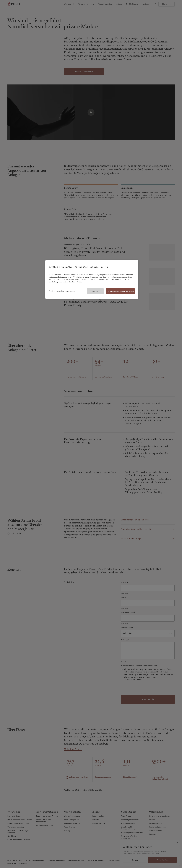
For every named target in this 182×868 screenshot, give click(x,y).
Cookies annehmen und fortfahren (120, 291)
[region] (92, 279)
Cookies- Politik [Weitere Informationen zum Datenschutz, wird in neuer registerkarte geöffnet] (75, 282)
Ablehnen (95, 291)
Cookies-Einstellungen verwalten (62, 291)
